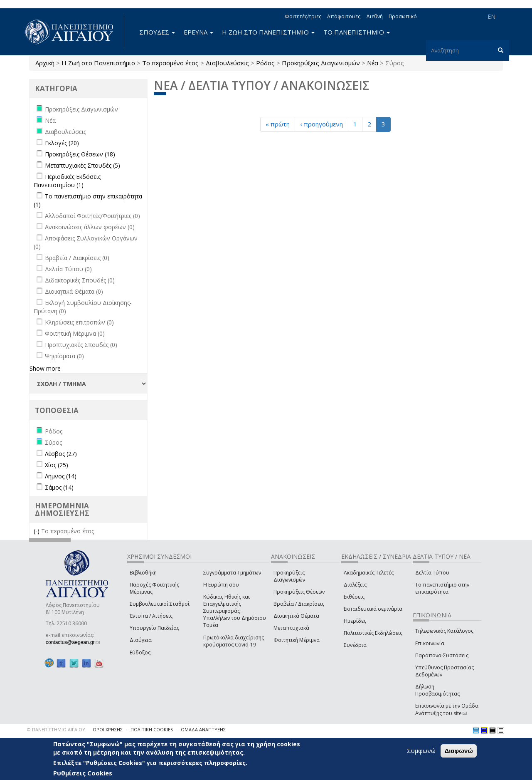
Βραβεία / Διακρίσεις (299, 604)
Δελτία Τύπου (432, 573)
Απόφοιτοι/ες (344, 16)
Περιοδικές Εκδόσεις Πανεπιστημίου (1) (67, 181)
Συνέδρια (355, 645)
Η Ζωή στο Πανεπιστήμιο (98, 63)
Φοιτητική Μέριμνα (297, 640)
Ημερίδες (355, 621)
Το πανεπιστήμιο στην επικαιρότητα (442, 588)
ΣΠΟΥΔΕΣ (157, 32)
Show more (45, 368)
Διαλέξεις (355, 585)
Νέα (373, 63)
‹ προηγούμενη (321, 124)
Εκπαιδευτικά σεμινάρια (373, 609)
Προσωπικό (403, 16)
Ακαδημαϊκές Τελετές (369, 573)
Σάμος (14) (59, 487)
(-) (37, 531)
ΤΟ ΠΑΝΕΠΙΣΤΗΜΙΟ (357, 32)
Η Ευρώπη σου (221, 585)
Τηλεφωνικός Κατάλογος (444, 631)
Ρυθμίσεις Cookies (83, 773)
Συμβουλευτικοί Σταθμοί (160, 604)
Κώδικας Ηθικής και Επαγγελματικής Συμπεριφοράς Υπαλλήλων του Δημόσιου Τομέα (235, 611)
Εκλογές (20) (62, 143)
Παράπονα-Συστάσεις (442, 655)
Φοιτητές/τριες (303, 16)
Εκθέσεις (354, 597)
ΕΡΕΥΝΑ (198, 32)
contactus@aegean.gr (73, 642)
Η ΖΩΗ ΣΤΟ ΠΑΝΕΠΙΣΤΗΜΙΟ (268, 32)
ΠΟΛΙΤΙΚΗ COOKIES (152, 729)
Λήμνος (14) (61, 476)
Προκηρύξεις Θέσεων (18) (80, 154)
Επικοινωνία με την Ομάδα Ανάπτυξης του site (447, 709)
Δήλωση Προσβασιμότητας (437, 690)
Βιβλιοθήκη (143, 573)
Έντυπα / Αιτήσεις (151, 616)
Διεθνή (374, 16)
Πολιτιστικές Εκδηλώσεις (373, 633)
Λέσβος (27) (61, 454)
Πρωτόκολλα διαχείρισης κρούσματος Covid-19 (234, 641)
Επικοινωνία (430, 643)
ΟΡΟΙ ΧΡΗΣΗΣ (108, 729)
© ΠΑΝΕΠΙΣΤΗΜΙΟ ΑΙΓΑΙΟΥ (56, 729)
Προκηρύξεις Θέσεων (299, 592)
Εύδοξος (140, 652)
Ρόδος (265, 63)
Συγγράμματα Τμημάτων (232, 573)
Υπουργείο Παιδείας (154, 628)
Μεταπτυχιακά (291, 628)
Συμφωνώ (421, 750)
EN (491, 16)
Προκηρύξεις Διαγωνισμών (321, 63)
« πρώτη (278, 124)
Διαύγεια (141, 640)
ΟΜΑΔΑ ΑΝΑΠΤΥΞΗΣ (203, 729)
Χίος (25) (57, 465)
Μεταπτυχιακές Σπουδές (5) (83, 165)
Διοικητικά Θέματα (296, 616)
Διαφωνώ (459, 751)
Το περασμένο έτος (170, 63)
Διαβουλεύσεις (227, 63)
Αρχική (45, 63)
